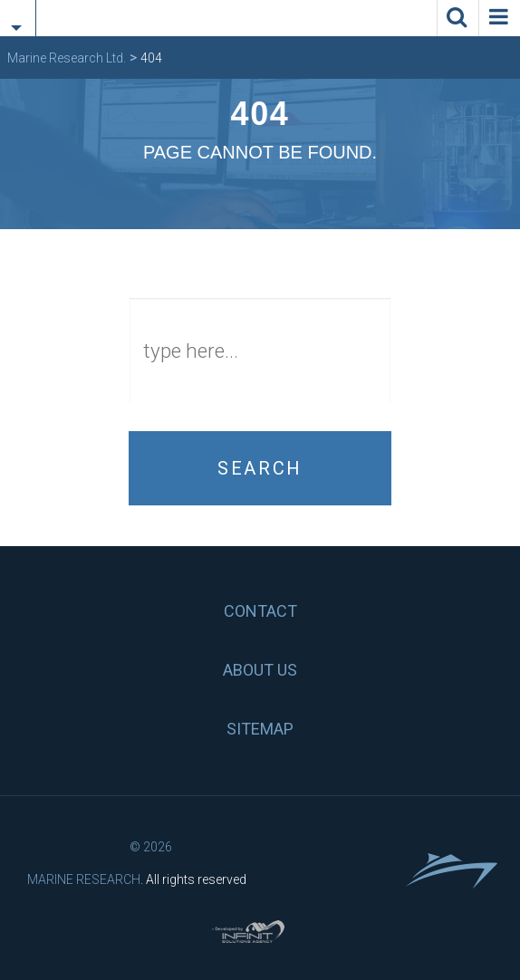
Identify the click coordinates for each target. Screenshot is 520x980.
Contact (260, 611)
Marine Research (84, 879)
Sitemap (260, 729)
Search (260, 468)
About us (260, 670)
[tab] (18, 7)
